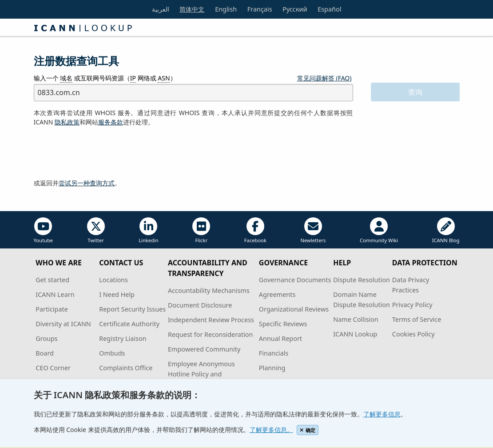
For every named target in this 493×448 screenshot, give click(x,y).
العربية (161, 9)
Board (45, 353)
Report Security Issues (132, 309)
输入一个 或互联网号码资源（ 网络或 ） (105, 78)
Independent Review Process (211, 320)
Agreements (277, 294)
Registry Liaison (123, 338)
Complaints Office (126, 368)
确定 (308, 430)
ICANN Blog (446, 230)
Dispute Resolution (362, 280)
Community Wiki (379, 230)
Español (329, 9)
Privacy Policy (412, 305)
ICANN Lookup (355, 334)
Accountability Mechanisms (209, 290)
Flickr (201, 230)
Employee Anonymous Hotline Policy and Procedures (201, 374)
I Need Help (117, 294)
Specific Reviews (283, 324)
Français (260, 9)
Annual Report (280, 338)
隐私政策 (67, 122)
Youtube (44, 230)
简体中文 (192, 9)
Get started (52, 280)
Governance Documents (295, 280)
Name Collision (356, 319)
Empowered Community (204, 349)
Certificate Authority (129, 324)
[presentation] (101, 153)
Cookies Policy (413, 334)
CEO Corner (53, 368)
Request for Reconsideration (210, 334)
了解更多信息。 (271, 430)
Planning (272, 368)
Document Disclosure (200, 305)
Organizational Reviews (294, 309)
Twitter (96, 230)
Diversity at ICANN (63, 324)
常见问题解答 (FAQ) (324, 78)
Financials (274, 353)
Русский (295, 9)
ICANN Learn (55, 294)
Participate (52, 309)
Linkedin (149, 230)
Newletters (313, 230)
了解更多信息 (382, 414)
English (226, 9)
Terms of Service (417, 319)
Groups (46, 338)
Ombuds (112, 353)
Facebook (255, 230)
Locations (113, 280)
